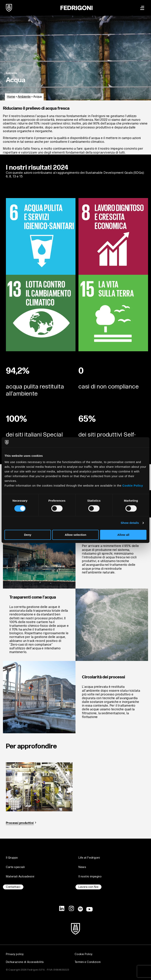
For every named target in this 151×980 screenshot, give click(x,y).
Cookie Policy (133, 485)
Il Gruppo (12, 858)
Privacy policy (15, 954)
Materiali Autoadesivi (20, 877)
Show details (130, 523)
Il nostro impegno (90, 877)
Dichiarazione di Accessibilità (25, 962)
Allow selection (75, 535)
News (82, 867)
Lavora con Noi (88, 887)
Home (11, 97)
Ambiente (24, 97)
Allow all (123, 535)
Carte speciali (15, 867)
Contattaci (13, 887)
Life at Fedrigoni (89, 858)
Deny (28, 535)
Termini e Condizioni (88, 962)
